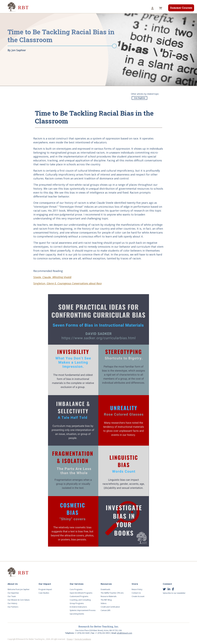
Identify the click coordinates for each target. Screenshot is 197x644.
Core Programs (76, 589)
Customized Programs (79, 596)
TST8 (136, 8)
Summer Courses (181, 8)
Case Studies (44, 593)
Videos (93, 8)
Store (124, 8)
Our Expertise (13, 593)
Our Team (12, 596)
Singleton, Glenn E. (68, 283)
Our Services (76, 8)
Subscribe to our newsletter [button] (174, 593)
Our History (12, 603)
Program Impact (45, 589)
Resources (109, 8)
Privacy (70, 639)
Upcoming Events (77, 614)
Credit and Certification (110, 607)
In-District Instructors (78, 607)
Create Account (138, 596)
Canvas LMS (105, 610)
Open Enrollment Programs (81, 593)
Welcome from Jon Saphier (19, 589)
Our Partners (13, 607)
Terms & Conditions (83, 639)
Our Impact (57, 8)
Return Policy (137, 589)
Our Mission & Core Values (19, 600)
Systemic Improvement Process (83, 610)
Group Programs (77, 603)
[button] (153, 8)
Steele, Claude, (52, 277)
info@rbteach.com (124, 633)
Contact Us (136, 593)
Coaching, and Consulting (80, 600)
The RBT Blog (106, 600)
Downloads (105, 589)
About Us (39, 8)
